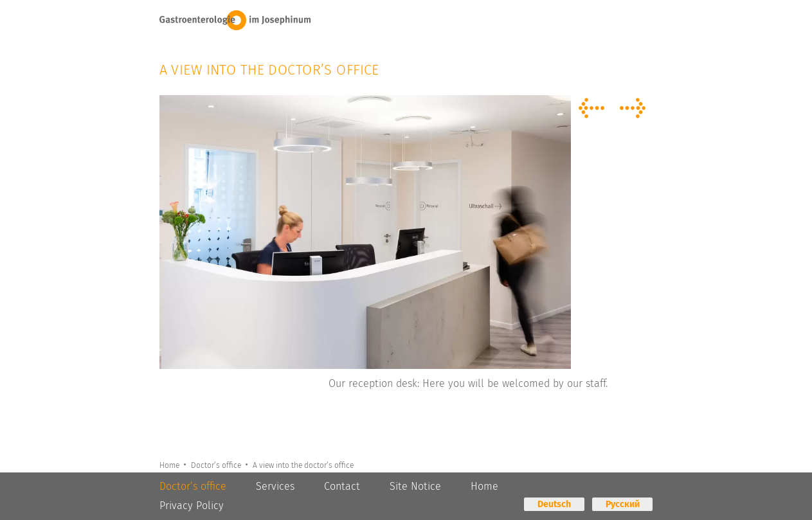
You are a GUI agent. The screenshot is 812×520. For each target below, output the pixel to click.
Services (275, 486)
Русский (623, 504)
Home (170, 465)
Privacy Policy (192, 506)
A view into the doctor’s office (306, 465)
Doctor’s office (218, 465)
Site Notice (415, 486)
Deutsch (554, 504)
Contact (342, 486)
